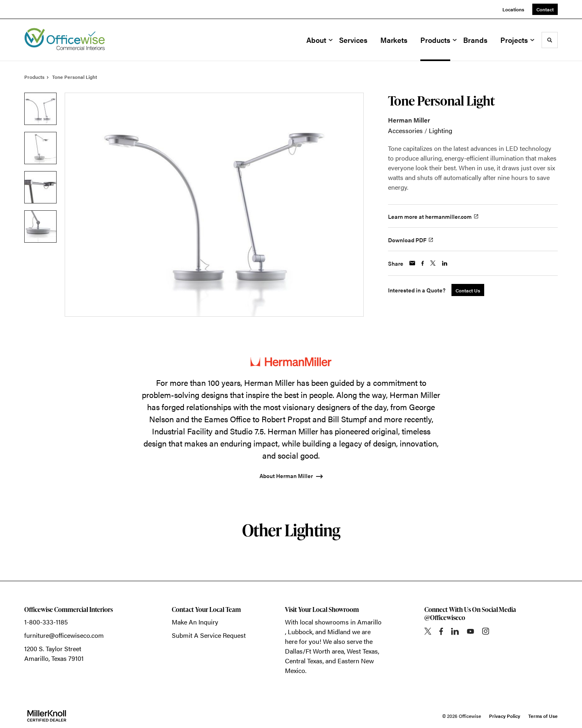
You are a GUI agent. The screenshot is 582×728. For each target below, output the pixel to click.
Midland (339, 632)
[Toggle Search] (550, 40)
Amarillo (369, 622)
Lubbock (300, 632)
